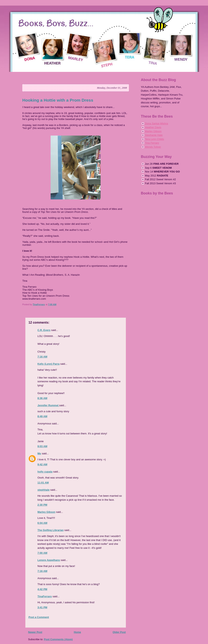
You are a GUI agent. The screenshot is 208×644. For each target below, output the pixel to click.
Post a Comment (39, 617)
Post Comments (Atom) (58, 639)
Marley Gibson (46, 512)
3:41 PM (42, 607)
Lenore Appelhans (49, 560)
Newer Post (35, 632)
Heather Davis (153, 127)
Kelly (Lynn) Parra (49, 364)
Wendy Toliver (153, 147)
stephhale (44, 490)
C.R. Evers (44, 330)
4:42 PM (42, 589)
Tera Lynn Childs (154, 139)
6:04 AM (42, 523)
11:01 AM (43, 483)
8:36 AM (42, 398)
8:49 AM (42, 416)
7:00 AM (42, 553)
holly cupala (45, 472)
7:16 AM (42, 357)
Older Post (119, 632)
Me (39, 453)
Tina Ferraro (152, 143)
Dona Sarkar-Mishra (156, 123)
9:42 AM (42, 464)
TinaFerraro (45, 596)
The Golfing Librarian (51, 530)
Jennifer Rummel (48, 405)
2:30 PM (42, 505)
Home (77, 632)
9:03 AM (42, 446)
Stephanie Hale (154, 135)
